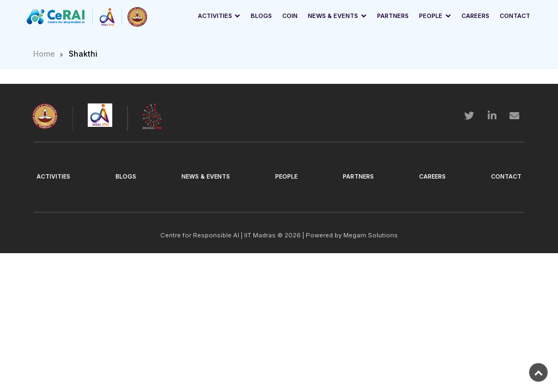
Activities (215, 16)
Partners (393, 16)
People (431, 16)
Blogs (261, 16)
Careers (475, 16)
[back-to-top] (538, 372)
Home (44, 54)
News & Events (333, 16)
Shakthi (83, 54)
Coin (290, 16)
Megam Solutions (371, 235)
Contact (515, 16)
